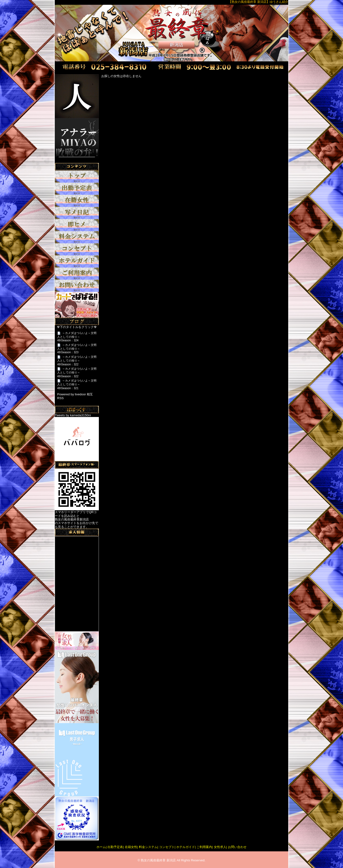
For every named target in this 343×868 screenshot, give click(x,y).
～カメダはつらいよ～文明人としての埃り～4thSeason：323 (77, 349)
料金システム (148, 847)
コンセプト (167, 847)
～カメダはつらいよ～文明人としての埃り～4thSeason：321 (77, 384)
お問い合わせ (237, 847)
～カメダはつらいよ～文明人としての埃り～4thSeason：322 (77, 360)
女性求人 (220, 847)
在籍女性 (131, 847)
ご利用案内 (204, 847)
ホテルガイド (186, 847)
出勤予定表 (115, 847)
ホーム (101, 847)
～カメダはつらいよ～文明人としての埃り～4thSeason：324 (77, 337)
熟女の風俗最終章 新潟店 (158, 860)
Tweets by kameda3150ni (73, 415)
